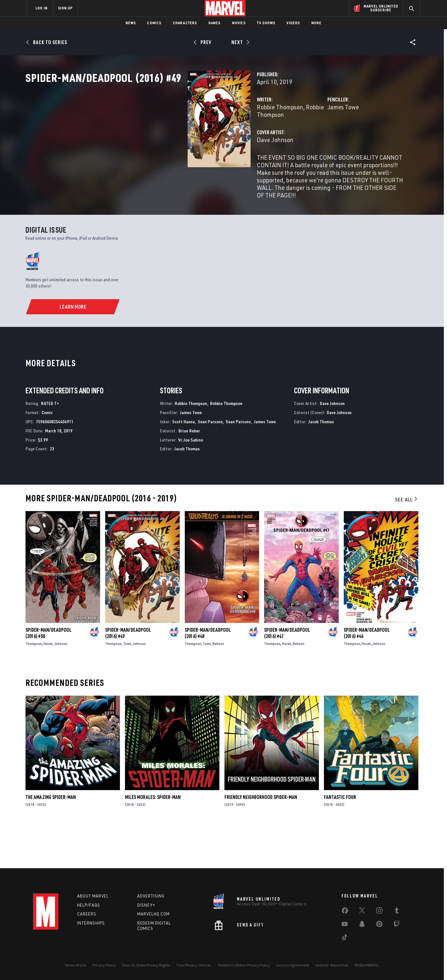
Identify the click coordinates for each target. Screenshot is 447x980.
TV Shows (266, 23)
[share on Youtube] (345, 925)
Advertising (151, 896)
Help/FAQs (89, 905)
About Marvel (93, 896)
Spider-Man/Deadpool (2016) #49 (128, 674)
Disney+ (146, 905)
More (317, 23)
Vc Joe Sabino (191, 481)
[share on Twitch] (397, 925)
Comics (154, 23)
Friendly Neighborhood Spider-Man (261, 838)
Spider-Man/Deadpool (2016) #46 (367, 674)
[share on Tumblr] (397, 912)
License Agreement (293, 965)
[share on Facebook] (345, 912)
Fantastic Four (340, 838)
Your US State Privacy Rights (146, 965)
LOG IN (42, 8)
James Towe (286, 135)
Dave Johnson (161, 160)
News (131, 23)
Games (215, 23)
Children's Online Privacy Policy (244, 965)
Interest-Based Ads (332, 965)
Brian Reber (189, 472)
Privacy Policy (104, 965)
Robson (218, 685)
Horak (48, 685)
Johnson (61, 685)
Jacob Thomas (187, 490)
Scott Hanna (184, 462)
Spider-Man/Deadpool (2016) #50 (48, 674)
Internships (91, 923)
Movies (239, 23)
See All (407, 541)
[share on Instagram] (379, 912)
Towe (127, 685)
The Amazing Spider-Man (51, 838)
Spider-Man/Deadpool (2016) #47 (287, 674)
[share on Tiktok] (345, 938)
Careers (87, 914)
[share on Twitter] (362, 912)
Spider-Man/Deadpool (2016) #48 (208, 674)
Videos (293, 23)
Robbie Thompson (166, 135)
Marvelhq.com (153, 914)
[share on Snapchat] (362, 925)
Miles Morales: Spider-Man (153, 838)
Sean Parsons (210, 462)
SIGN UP (65, 8)
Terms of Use (75, 965)
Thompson (34, 685)
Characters (185, 23)
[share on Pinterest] (379, 925)
